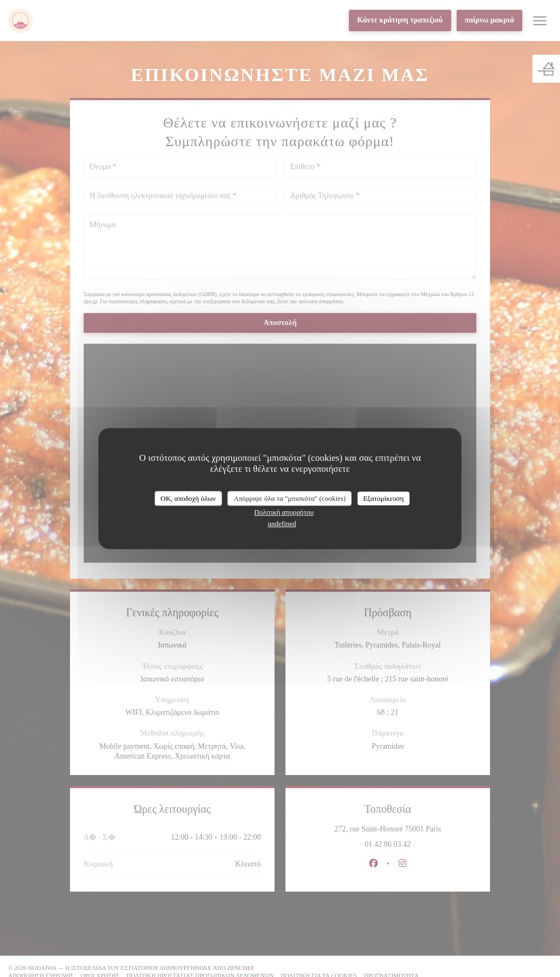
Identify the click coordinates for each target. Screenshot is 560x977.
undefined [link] (282, 524)
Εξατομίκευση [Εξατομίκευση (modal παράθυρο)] (384, 498)
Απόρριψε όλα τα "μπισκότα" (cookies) (290, 498)
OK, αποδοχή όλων (188, 498)
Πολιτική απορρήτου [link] (284, 512)
